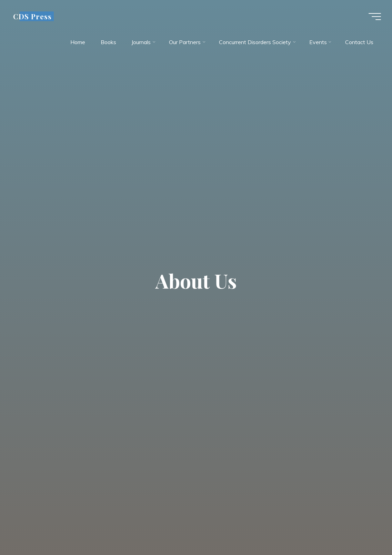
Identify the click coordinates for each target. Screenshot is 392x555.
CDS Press (32, 16)
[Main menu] (375, 17)
